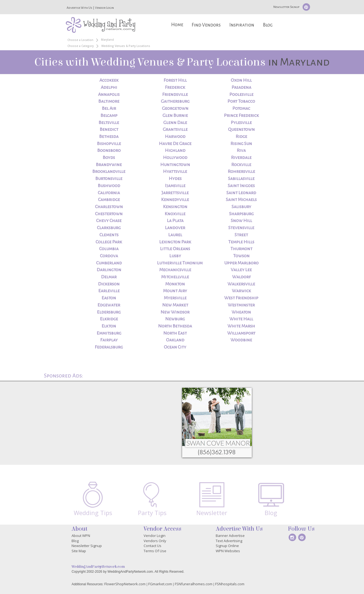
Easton (109, 298)
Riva (241, 150)
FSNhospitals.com (230, 584)
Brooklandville (109, 172)
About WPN (81, 536)
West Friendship (241, 298)
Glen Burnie (175, 116)
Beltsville (109, 123)
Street (241, 235)
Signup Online (227, 546)
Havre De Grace (175, 144)
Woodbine (241, 340)
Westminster (241, 305)
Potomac (241, 108)
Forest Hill (175, 80)
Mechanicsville (175, 270)
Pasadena (241, 87)
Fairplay (109, 340)
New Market (175, 305)
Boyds (109, 158)
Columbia (109, 249)
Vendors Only (155, 541)
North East (175, 333)
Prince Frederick (241, 116)
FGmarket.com (160, 584)
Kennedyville (175, 200)
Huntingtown (175, 165)
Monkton (175, 284)
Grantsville (175, 129)
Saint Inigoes (241, 186)
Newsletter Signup (286, 7)
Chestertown (109, 214)
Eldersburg (109, 312)
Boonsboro (109, 150)
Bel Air (109, 108)
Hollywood (175, 158)
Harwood (175, 137)
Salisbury (241, 207)
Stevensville (241, 228)
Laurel (175, 235)
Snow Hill (241, 221)
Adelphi (109, 87)
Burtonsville (109, 179)
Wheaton (241, 312)
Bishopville (109, 144)
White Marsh (241, 326)
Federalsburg (109, 347)
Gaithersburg (175, 101)
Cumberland (109, 263)
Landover (175, 228)
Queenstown (241, 129)
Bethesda (109, 137)
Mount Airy (175, 291)
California (109, 193)
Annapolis (109, 94)
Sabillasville (241, 179)
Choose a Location (80, 40)
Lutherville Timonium (180, 263)
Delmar (109, 277)
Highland (175, 150)
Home (177, 25)
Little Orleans (175, 249)
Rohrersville (241, 172)
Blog (268, 25)
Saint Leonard (241, 193)
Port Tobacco (241, 101)
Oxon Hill (241, 80)
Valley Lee (241, 270)
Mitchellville (175, 277)
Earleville (109, 291)
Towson (241, 256)
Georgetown (175, 108)
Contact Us (153, 546)
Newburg (175, 319)
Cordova (109, 256)
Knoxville (175, 214)
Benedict (109, 129)
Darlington (109, 270)
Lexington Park (175, 242)
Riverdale (241, 158)
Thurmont (241, 249)
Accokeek (109, 80)
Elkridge (109, 319)
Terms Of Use (155, 551)
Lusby (175, 256)
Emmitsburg (109, 333)
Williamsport (241, 333)
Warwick (241, 291)
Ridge (241, 137)
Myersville (175, 298)
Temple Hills (241, 242)
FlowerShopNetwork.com (125, 584)
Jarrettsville (175, 193)
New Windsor (175, 312)
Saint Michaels (241, 200)
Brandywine (109, 165)
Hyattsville (175, 172)
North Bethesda (175, 326)
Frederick (175, 87)
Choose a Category (81, 46)
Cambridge (109, 200)
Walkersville (241, 284)
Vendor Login (104, 8)
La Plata (175, 221)
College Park (109, 242)
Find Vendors (206, 25)
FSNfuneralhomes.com (194, 584)
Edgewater (109, 305)
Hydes (175, 179)
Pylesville (241, 123)
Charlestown (109, 207)
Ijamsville (175, 186)
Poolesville (241, 94)
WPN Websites (228, 551)
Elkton (109, 326)
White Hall (241, 319)
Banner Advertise (230, 536)
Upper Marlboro (241, 263)
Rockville (241, 165)
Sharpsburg (241, 214)
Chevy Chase (109, 221)
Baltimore (109, 101)
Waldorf (241, 277)
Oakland (175, 340)
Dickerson (109, 284)
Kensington (175, 207)
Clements (109, 235)
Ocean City (175, 347)
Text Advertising (229, 541)
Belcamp (109, 116)
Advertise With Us (79, 8)
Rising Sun (241, 144)
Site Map (79, 551)
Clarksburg (109, 228)
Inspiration (242, 25)
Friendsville (175, 94)
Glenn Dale (175, 123)
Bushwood (109, 186)
